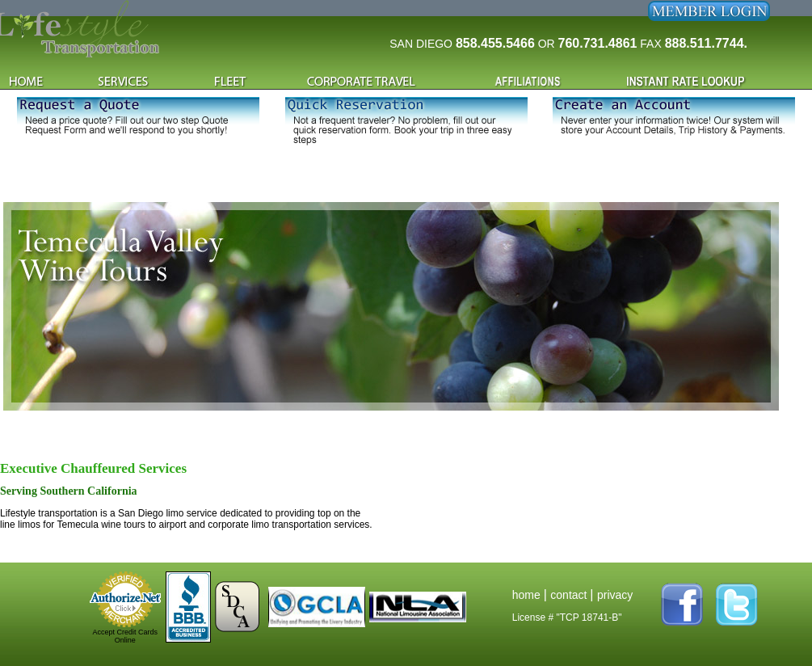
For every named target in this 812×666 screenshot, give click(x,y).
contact (570, 595)
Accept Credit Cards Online (125, 636)
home (528, 595)
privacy (615, 595)
